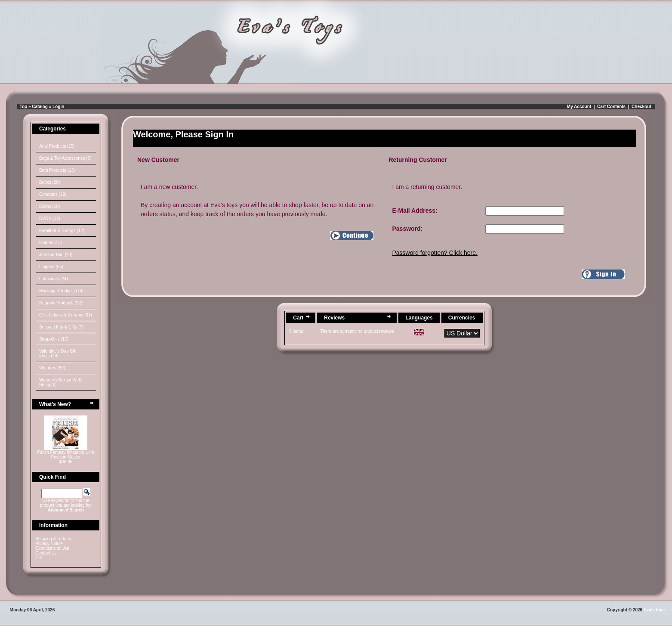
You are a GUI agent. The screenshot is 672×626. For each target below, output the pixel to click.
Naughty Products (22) (61, 303)
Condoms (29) (53, 194)
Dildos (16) (49, 206)
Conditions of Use (52, 548)
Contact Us (46, 553)
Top (24, 107)
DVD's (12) (50, 218)
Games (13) (51, 243)
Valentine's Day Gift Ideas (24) (58, 353)
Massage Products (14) (61, 291)
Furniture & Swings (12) (62, 231)
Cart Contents (611, 107)
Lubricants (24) (54, 279)
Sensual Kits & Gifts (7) (61, 327)
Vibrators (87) (52, 368)
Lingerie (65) (51, 267)
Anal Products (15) (57, 146)
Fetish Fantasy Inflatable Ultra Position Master (66, 455)
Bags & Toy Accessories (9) (65, 158)
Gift (39, 558)
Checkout (641, 107)
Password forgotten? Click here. (435, 253)
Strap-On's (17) (54, 339)
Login (58, 107)
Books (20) (49, 182)
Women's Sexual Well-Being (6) (61, 382)
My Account (579, 107)
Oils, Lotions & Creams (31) (66, 315)
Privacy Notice (49, 544)
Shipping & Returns (54, 539)
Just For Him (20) (56, 255)
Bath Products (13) (57, 170)
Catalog (40, 107)
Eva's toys (654, 610)
